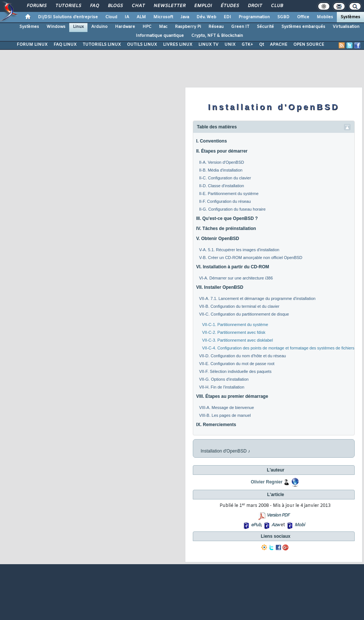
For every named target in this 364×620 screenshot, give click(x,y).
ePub (256, 525)
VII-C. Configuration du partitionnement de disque (244, 314)
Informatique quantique (160, 36)
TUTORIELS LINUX (102, 45)
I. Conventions (212, 141)
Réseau (216, 27)
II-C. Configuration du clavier (225, 178)
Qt (261, 45)
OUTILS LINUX (142, 45)
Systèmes (350, 17)
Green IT (240, 27)
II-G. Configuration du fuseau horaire (232, 209)
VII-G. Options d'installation (224, 379)
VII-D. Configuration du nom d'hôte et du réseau (242, 356)
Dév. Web (206, 17)
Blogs (115, 6)
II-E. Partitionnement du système (229, 194)
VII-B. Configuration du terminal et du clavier (239, 306)
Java (185, 17)
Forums (36, 6)
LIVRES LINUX (178, 45)
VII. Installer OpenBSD (220, 287)
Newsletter (169, 6)
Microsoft (163, 17)
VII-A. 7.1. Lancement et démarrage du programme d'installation (257, 298)
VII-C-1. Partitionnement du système (235, 325)
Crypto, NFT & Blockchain (217, 36)
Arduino (99, 27)
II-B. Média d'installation (221, 170)
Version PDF (278, 515)
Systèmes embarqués (303, 27)
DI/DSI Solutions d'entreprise (68, 17)
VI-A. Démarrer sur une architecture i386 (236, 278)
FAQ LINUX (65, 45)
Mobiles (325, 17)
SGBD (283, 17)
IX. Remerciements (216, 425)
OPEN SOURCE (309, 45)
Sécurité (265, 27)
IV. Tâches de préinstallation (226, 228)
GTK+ (247, 45)
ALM (141, 17)
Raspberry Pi (188, 27)
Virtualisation (346, 27)
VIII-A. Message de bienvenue (226, 408)
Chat (138, 6)
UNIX (230, 45)
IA (127, 17)
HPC (147, 27)
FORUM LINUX (32, 45)
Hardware (125, 27)
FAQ (94, 6)
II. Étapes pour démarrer (222, 151)
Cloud (111, 17)
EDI (227, 17)
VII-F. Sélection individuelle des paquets (235, 371)
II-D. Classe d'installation (222, 186)
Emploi (203, 6)
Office (303, 17)
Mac (163, 27)
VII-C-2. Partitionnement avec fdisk (234, 332)
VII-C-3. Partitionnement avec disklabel (237, 340)
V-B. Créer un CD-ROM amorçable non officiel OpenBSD (251, 258)
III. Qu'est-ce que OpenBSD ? (227, 218)
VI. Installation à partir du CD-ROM (233, 267)
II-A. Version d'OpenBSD (222, 162)
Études (229, 6)
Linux (78, 27)
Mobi (299, 525)
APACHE (279, 45)
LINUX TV (208, 45)
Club (277, 6)
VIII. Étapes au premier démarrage (232, 396)
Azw (275, 525)
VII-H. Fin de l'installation (222, 387)
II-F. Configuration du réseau (225, 201)
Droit (255, 6)
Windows (56, 27)
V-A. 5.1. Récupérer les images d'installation (239, 250)
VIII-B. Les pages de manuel (225, 415)
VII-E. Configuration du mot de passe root (237, 364)
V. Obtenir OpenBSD (218, 239)
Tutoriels (68, 6)
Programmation (254, 17)
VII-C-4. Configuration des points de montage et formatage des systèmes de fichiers (278, 348)
